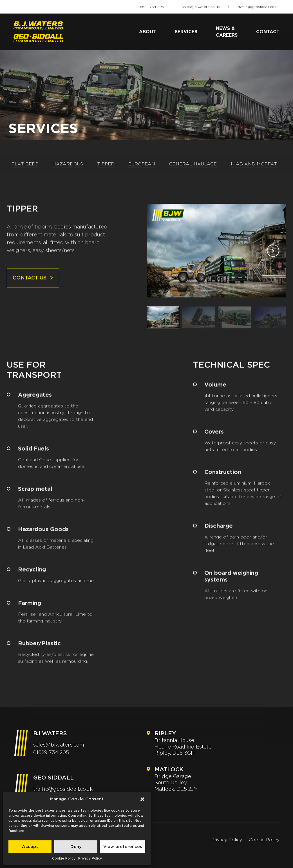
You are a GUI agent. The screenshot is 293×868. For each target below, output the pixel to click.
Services (186, 32)
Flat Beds (25, 164)
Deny (76, 847)
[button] (142, 799)
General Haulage (193, 164)
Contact (268, 32)
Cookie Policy (64, 858)
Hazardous (68, 164)
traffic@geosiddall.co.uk (259, 7)
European (142, 164)
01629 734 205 (151, 7)
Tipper (106, 164)
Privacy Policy (90, 858)
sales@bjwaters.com (59, 745)
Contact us (33, 284)
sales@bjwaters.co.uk (201, 7)
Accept (30, 847)
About (148, 32)
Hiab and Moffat (254, 164)
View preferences (123, 847)
